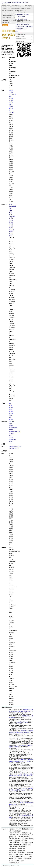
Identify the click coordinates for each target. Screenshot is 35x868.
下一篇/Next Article (20, 17)
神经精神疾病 (11, 409)
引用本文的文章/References (22, 24)
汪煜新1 (11, 104)
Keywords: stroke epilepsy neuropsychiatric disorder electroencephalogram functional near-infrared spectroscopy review (15, 432)
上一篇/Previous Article (21, 19)
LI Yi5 (11, 218)
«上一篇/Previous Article (8, 2)
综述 (12, 419)
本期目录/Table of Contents (22, 14)
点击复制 (5, 25)
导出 (17, 31)
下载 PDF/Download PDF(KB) (24, 27)
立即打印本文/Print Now (21, 29)
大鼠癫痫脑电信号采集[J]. (22, 722)
